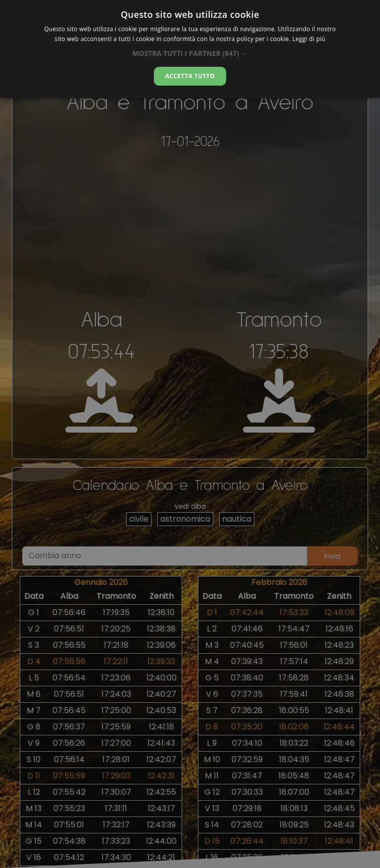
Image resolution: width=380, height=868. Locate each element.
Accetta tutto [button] (190, 76)
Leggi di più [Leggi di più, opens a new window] (309, 39)
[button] (190, 53)
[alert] (190, 434)
